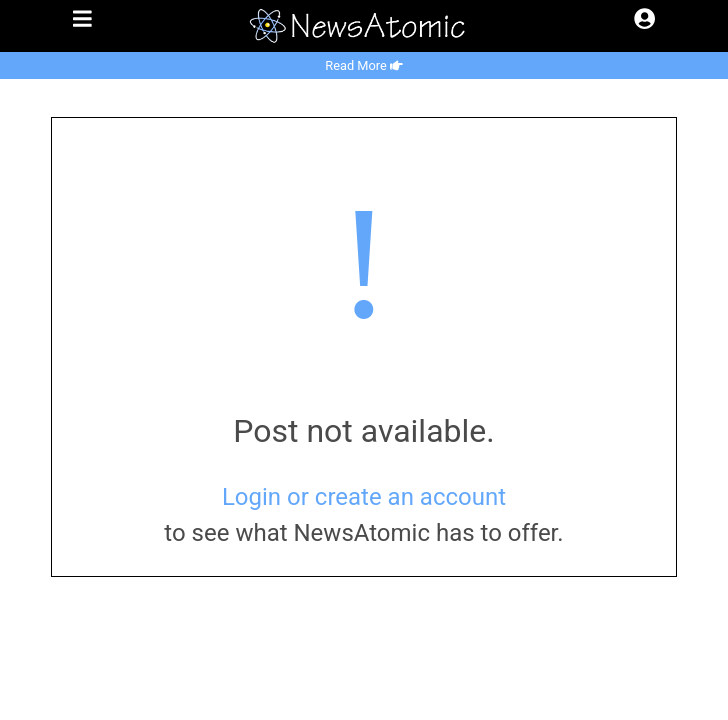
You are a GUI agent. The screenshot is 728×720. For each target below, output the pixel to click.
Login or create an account (364, 497)
